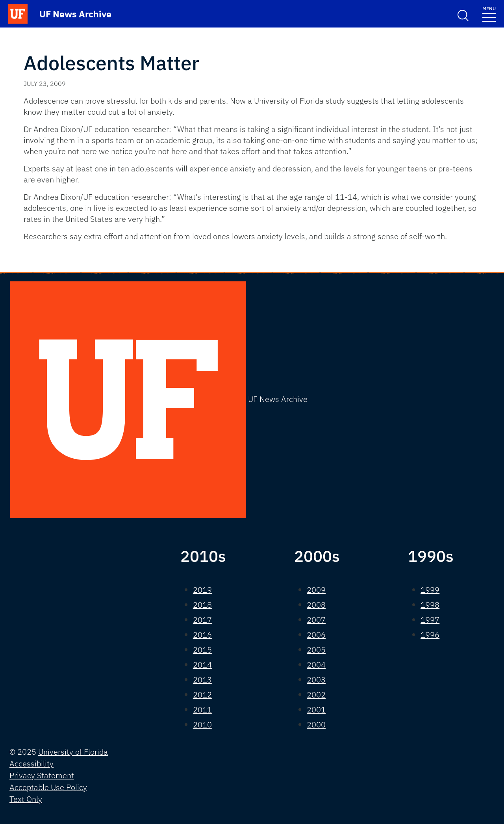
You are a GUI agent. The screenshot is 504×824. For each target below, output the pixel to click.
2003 (316, 680)
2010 (202, 724)
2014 (202, 665)
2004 (316, 665)
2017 (202, 620)
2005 (316, 650)
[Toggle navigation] (489, 14)
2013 (202, 680)
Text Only (26, 799)
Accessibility (31, 764)
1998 (430, 605)
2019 (202, 590)
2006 (316, 635)
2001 (316, 710)
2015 (202, 650)
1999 (430, 590)
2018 (202, 605)
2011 (202, 710)
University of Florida (73, 752)
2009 (316, 590)
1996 (430, 635)
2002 (316, 695)
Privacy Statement (42, 775)
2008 (316, 605)
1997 (430, 620)
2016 (202, 635)
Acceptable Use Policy (48, 787)
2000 (316, 724)
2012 (202, 695)
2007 (316, 620)
